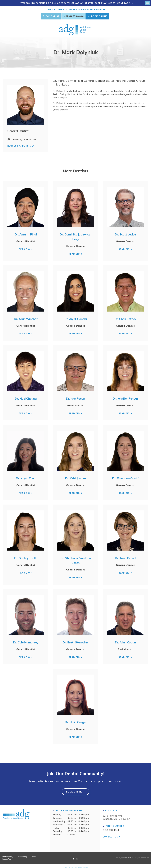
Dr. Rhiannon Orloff (125, 476)
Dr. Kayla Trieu (26, 476)
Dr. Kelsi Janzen (75, 476)
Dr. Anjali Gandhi (76, 316)
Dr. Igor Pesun (75, 396)
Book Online (97, 16)
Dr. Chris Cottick (125, 316)
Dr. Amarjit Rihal (26, 232)
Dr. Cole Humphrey (26, 640)
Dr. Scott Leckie (125, 232)
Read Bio (24, 247)
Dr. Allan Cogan (125, 640)
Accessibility (22, 854)
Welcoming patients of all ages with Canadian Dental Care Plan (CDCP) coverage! (76, 3)
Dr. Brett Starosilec (75, 640)
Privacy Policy (7, 854)
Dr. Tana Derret (125, 555)
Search (34, 854)
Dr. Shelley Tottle (26, 555)
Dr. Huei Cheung (26, 396)
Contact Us (110, 834)
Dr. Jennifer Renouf (125, 396)
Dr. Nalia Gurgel (75, 719)
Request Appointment (22, 143)
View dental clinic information (76, 865)
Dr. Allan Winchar (26, 316)
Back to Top (6, 856)
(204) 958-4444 (75, 16)
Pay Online (51, 16)
